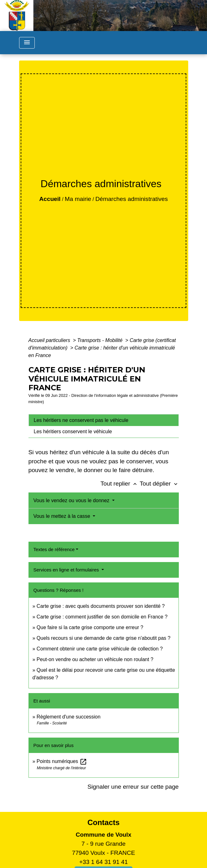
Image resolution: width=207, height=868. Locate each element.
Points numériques (62, 761)
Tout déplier (159, 484)
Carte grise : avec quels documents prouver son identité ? (101, 606)
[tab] (104, 420)
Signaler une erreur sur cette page (133, 787)
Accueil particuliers (50, 340)
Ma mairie (78, 199)
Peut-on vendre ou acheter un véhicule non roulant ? (95, 659)
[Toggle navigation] (27, 43)
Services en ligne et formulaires (67, 570)
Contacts (103, 822)
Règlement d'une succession (69, 717)
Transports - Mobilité (101, 340)
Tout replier (120, 484)
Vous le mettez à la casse (63, 516)
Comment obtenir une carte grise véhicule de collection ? (100, 649)
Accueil (50, 199)
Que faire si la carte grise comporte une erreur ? (90, 627)
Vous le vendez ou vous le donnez (72, 500)
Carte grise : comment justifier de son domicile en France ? (102, 617)
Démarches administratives (131, 199)
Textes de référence (54, 549)
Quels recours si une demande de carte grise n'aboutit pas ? (103, 638)
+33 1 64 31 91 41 (103, 862)
